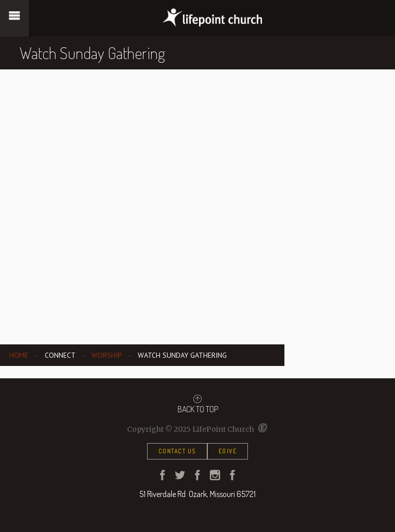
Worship (106, 355)
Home (19, 355)
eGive (228, 451)
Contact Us (177, 451)
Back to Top (198, 404)
